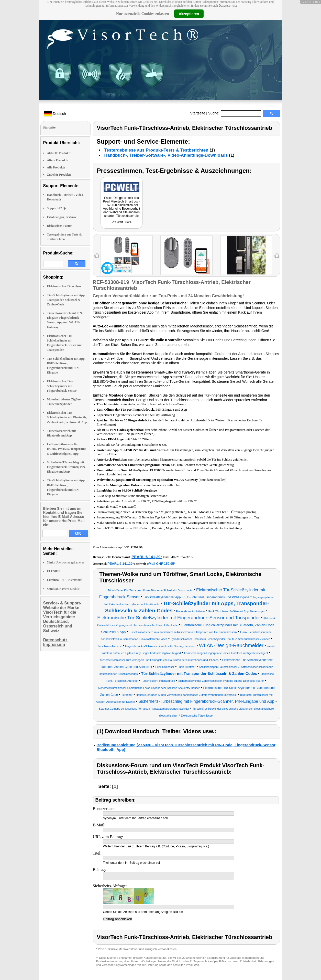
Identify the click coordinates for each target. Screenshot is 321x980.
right (277, 256)
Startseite (198, 113)
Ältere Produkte (58, 160)
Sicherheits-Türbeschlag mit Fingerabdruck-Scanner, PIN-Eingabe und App (67, 467)
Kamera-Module (63, 589)
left (97, 256)
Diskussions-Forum (60, 226)
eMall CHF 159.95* (161, 564)
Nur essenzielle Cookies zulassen (143, 14)
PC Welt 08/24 (121, 222)
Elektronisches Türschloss (64, 286)
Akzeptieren (189, 14)
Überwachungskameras (66, 562)
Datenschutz (228, 6)
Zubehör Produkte (59, 175)
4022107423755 (182, 557)
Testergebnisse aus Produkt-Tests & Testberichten (156, 150)
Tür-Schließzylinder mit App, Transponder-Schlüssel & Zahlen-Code (66, 300)
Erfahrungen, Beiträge (62, 217)
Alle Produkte (56, 167)
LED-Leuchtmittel (65, 580)
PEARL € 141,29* (147, 557)
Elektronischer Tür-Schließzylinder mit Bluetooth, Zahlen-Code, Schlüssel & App (67, 417)
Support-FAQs (57, 208)
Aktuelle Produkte (59, 153)
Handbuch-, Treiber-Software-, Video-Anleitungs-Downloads (166, 155)
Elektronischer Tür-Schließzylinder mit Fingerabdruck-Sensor (62, 386)
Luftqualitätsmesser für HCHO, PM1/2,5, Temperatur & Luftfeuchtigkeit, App (67, 449)
